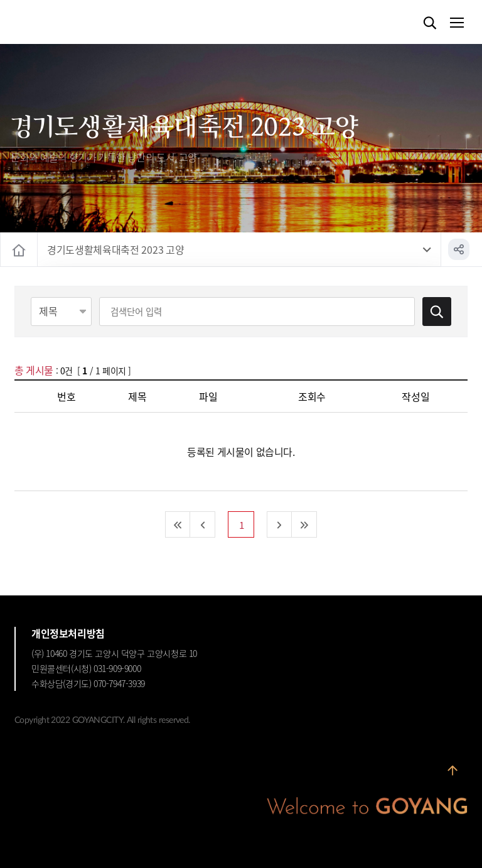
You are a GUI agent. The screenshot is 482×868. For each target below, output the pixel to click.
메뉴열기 (456, 23)
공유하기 (459, 249)
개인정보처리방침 (68, 633)
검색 (430, 23)
